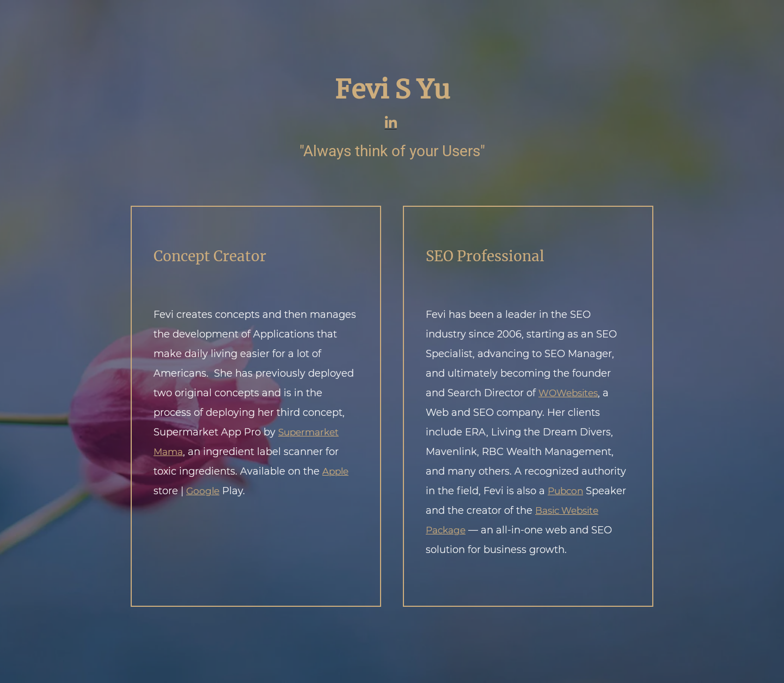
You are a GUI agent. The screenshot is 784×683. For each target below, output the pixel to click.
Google (203, 491)
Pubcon (565, 491)
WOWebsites (568, 393)
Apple (335, 471)
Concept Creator (210, 256)
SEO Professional (485, 256)
